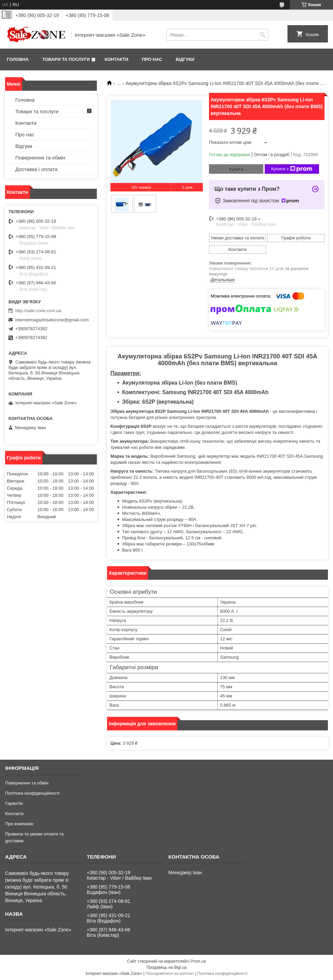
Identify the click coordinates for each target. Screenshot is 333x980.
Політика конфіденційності (32, 793)
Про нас (152, 59)
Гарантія (14, 803)
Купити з (292, 169)
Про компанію (19, 824)
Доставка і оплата (36, 169)
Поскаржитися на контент (170, 974)
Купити (236, 169)
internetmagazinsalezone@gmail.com (52, 320)
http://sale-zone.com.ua (38, 311)
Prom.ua (198, 961)
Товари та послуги (66, 59)
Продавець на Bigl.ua (166, 967)
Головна (18, 59)
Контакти (117, 59)
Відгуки (185, 59)
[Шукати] (262, 35)
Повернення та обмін (40, 158)
